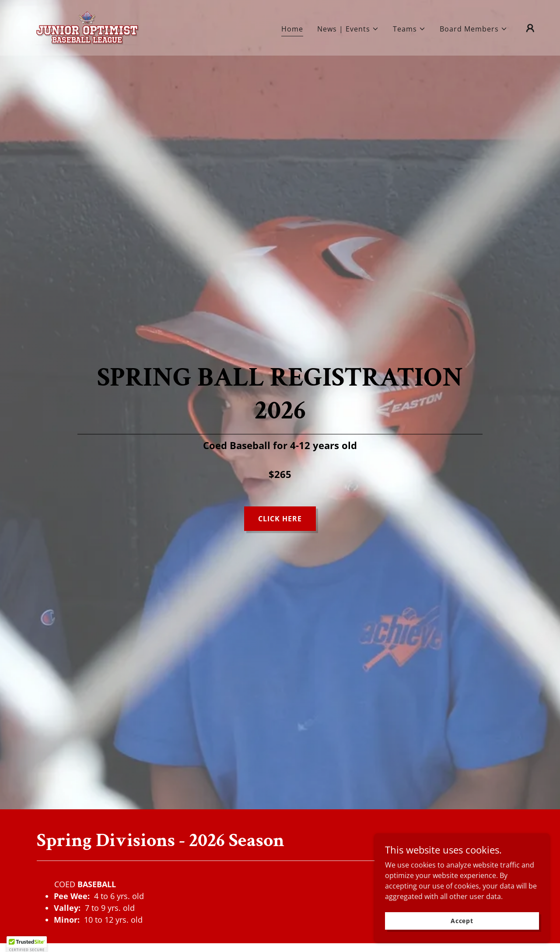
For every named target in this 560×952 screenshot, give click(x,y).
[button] (348, 29)
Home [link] (292, 29)
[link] (87, 27)
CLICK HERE (280, 519)
